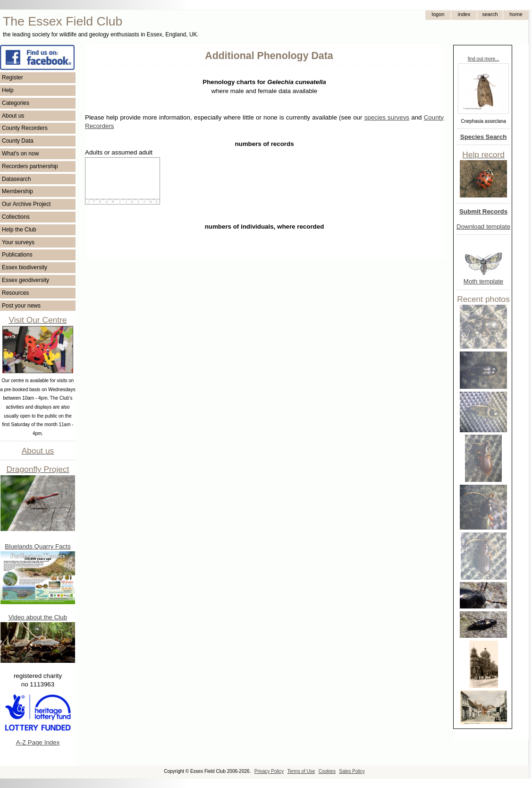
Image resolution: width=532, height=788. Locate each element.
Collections (16, 217)
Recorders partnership (30, 166)
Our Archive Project (26, 204)
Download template (483, 227)
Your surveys (18, 242)
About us (13, 116)
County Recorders (25, 128)
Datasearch (16, 179)
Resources (15, 293)
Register (13, 77)
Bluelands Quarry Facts (38, 546)
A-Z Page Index (38, 742)
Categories (16, 103)
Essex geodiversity (25, 280)
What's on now (20, 154)
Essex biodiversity (25, 267)
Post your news (21, 306)
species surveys (387, 117)
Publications (17, 255)
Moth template (483, 281)
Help (8, 90)
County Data (18, 141)
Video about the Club (38, 617)
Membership (17, 191)
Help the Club (19, 230)
